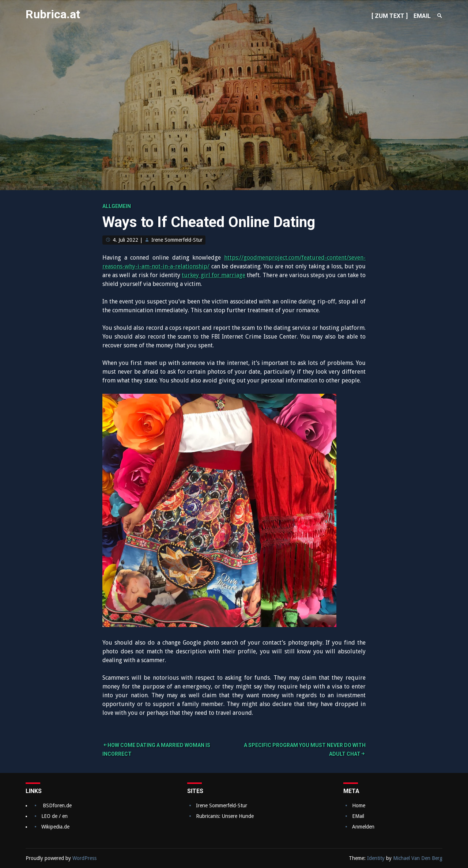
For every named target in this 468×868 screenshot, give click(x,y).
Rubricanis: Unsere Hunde (225, 816)
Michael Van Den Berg (418, 858)
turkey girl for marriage (214, 275)
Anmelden (363, 827)
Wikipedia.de (55, 827)
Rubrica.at (53, 14)
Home (359, 805)
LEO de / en (54, 816)
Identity (376, 858)
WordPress (84, 858)
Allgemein (117, 206)
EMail (358, 816)
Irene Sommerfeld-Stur (177, 240)
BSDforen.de (57, 805)
